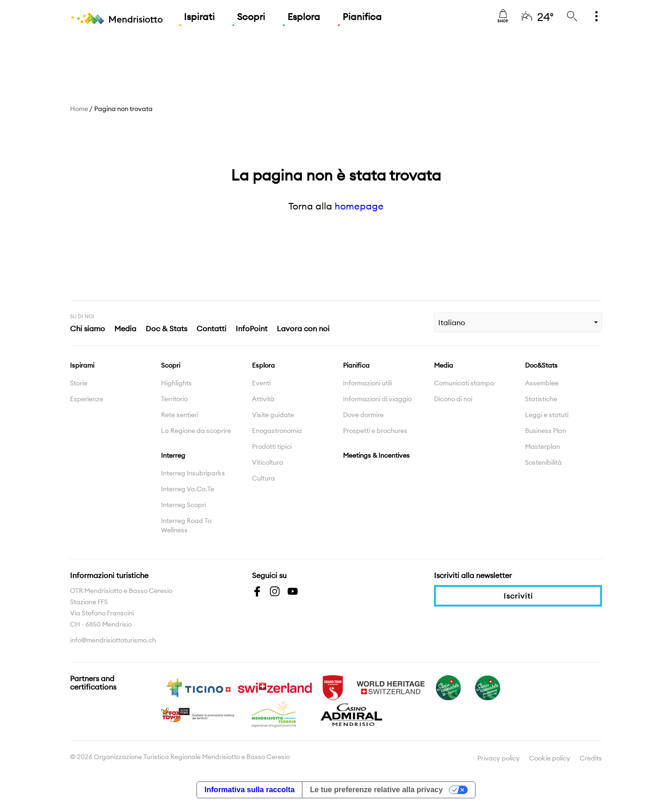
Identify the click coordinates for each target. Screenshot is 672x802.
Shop (503, 16)
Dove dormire (363, 415)
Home (79, 109)
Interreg (173, 455)
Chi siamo (87, 328)
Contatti (211, 328)
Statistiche (541, 399)
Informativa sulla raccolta (249, 790)
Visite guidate (273, 415)
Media (125, 328)
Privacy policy (499, 758)
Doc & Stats (166, 328)
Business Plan (546, 431)
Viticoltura (268, 462)
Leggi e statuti (547, 415)
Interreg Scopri (183, 505)
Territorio (174, 399)
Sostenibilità (543, 462)
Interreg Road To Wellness (186, 525)
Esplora (304, 17)
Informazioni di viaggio (377, 399)
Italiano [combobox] (452, 322)
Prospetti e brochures (375, 431)
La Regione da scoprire (196, 431)
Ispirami (82, 365)
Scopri (251, 17)
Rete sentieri (180, 415)
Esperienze (87, 399)
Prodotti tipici (272, 446)
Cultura (263, 478)
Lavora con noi (303, 328)
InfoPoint (252, 328)
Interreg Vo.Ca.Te (188, 489)
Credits (591, 758)
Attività (263, 399)
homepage (359, 206)
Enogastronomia (277, 431)
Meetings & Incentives (376, 455)
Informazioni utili (367, 383)
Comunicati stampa (464, 383)
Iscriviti (518, 596)
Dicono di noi (453, 399)
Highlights (176, 383)
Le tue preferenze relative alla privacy (376, 790)
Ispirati (199, 17)
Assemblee (542, 383)
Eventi (261, 383)
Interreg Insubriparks (193, 473)
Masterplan (542, 446)
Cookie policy (550, 758)
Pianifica (362, 17)
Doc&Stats (541, 365)
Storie (79, 383)
